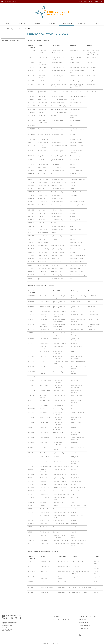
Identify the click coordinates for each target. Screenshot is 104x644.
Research (22, 23)
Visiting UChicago (85, 625)
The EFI (7, 23)
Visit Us (86, 1)
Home (3, 29)
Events (52, 23)
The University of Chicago (11, 1)
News (81, 1)
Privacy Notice (83, 628)
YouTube (80, 636)
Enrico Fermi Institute (52, 12)
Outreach (56, 616)
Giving (91, 1)
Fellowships (67, 23)
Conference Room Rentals (62, 619)
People (37, 23)
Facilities (82, 23)
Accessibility (83, 619)
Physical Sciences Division (87, 616)
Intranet (97, 1)
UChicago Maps (84, 622)
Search (102, 2)
